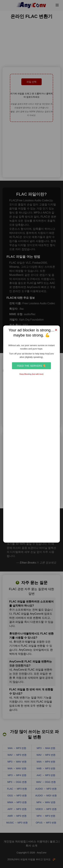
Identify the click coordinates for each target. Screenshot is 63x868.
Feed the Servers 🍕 (31, 366)
